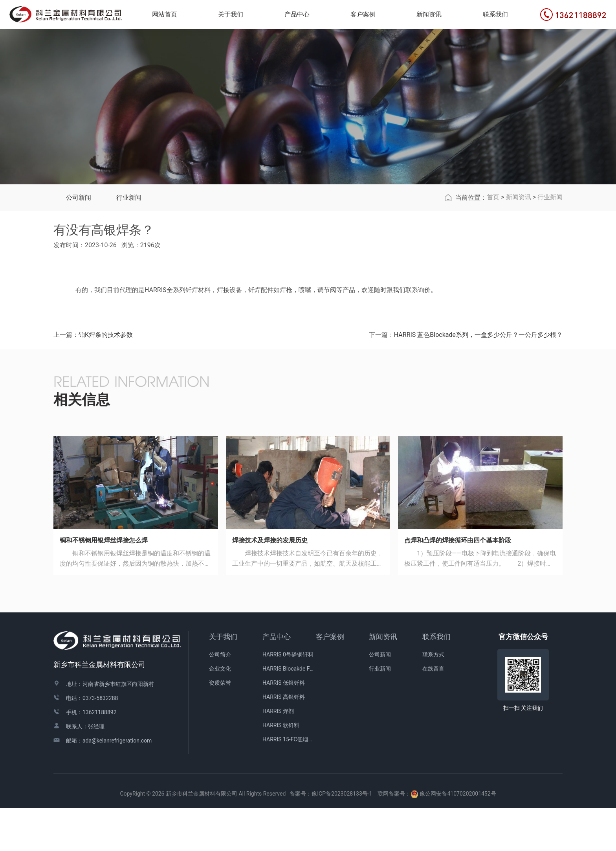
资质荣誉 (220, 726)
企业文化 (220, 712)
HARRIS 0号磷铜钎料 (288, 698)
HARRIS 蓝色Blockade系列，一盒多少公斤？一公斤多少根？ (478, 378)
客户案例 (330, 680)
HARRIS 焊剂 (278, 755)
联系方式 (433, 698)
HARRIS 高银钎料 (284, 741)
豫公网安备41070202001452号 (458, 837)
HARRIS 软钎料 (281, 769)
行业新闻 (129, 241)
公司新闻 (79, 241)
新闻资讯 (519, 241)
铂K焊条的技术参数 (106, 378)
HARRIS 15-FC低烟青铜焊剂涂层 (289, 783)
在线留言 (433, 712)
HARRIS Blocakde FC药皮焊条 (289, 712)
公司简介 (220, 698)
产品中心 (277, 680)
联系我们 (436, 680)
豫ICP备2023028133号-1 (342, 837)
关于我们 (223, 680)
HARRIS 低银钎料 (284, 726)
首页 (493, 241)
